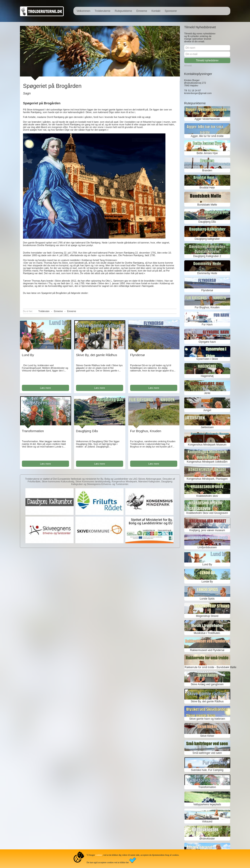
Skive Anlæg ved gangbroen (207, 684)
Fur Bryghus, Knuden (146, 431)
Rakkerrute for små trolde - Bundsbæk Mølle (207, 667)
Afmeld (188, 66)
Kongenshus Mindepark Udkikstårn (207, 462)
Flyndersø (137, 355)
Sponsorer (171, 11)
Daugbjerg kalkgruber (207, 239)
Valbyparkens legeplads (207, 804)
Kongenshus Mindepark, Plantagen (207, 479)
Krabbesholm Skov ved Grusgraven (207, 513)
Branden (207, 170)
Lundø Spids (207, 599)
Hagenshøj (207, 376)
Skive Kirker (207, 736)
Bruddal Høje (207, 188)
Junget (207, 410)
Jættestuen (207, 427)
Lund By (28, 355)
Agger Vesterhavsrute (207, 119)
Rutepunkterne (123, 11)
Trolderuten (44, 311)
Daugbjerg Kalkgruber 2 (207, 256)
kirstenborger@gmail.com (198, 93)
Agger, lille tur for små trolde (207, 136)
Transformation (33, 431)
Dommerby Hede (207, 273)
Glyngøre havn (207, 342)
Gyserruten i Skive (207, 359)
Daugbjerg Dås (87, 431)
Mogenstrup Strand (207, 616)
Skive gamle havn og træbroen (207, 719)
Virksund (207, 822)
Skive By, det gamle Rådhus (97, 355)
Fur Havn (207, 325)
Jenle (207, 393)
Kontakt (156, 11)
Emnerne (142, 11)
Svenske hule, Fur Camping (207, 770)
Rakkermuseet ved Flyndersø (207, 650)
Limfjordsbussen (207, 547)
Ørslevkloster (207, 839)
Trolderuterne (103, 11)
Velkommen (83, 11)
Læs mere (46, 388)
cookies (99, 855)
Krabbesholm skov (207, 496)
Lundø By (207, 582)
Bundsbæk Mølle (207, 205)
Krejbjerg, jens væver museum (207, 530)
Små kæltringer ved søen (207, 753)
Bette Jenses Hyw (207, 153)
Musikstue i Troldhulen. (207, 633)
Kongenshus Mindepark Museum (207, 445)
